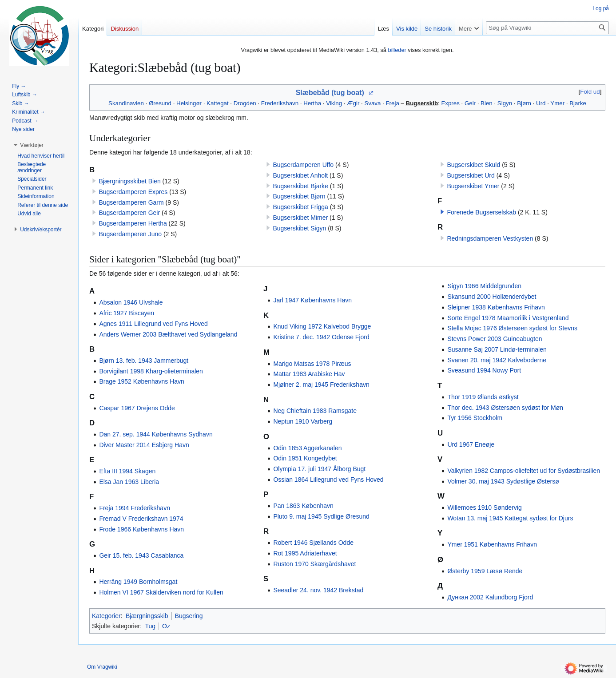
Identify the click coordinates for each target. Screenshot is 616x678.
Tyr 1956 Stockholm (475, 418)
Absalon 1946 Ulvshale (131, 302)
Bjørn (524, 103)
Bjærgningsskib (147, 616)
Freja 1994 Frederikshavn (135, 508)
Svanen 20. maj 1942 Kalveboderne (497, 360)
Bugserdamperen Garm (131, 202)
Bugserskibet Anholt (300, 175)
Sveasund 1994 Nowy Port (484, 370)
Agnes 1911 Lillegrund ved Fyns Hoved (153, 324)
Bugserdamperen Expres (133, 192)
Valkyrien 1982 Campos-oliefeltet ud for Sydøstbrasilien (524, 471)
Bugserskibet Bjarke (300, 186)
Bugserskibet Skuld (473, 165)
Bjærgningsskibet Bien (129, 181)
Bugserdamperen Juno (130, 234)
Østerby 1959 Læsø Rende (485, 571)
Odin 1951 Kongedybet (305, 458)
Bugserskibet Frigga (300, 207)
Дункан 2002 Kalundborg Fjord (490, 597)
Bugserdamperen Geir (129, 213)
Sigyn (505, 103)
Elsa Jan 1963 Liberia (129, 482)
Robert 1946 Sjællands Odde (313, 543)
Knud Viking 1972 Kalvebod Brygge (322, 326)
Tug (150, 626)
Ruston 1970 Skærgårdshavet (314, 564)
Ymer (557, 103)
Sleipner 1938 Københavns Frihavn (496, 307)
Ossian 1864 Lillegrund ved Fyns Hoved (328, 480)
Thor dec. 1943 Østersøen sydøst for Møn (505, 408)
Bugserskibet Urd (471, 175)
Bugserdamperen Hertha (133, 223)
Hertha (312, 103)
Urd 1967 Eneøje (471, 444)
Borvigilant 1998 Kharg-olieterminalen (151, 371)
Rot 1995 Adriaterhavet (305, 553)
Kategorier (106, 616)
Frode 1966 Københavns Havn (141, 529)
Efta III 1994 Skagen (127, 471)
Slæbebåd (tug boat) (330, 93)
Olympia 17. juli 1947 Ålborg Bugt (319, 469)
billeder (397, 50)
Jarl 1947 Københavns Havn (312, 300)
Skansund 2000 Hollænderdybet (492, 297)
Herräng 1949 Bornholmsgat (138, 582)
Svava (372, 103)
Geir (470, 103)
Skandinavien (126, 103)
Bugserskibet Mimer (300, 218)
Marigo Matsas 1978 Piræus (312, 364)
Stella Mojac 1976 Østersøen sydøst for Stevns (512, 328)
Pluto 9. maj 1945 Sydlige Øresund (321, 516)
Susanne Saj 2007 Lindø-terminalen (497, 349)
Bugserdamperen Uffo (303, 165)
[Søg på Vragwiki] (547, 28)
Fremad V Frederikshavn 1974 (141, 519)
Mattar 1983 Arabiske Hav (309, 374)
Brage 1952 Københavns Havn (141, 381)
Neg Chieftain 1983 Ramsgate (315, 411)
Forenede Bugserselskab (481, 212)
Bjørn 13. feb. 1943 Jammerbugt (144, 361)
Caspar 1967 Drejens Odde (137, 408)
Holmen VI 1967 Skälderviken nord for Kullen (161, 592)
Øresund (160, 103)
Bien (487, 103)
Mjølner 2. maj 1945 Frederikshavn (321, 385)
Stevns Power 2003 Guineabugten (495, 339)
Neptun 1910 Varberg (303, 421)
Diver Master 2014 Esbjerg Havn (144, 445)
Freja (393, 103)
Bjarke (578, 103)
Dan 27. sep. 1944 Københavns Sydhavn (156, 434)
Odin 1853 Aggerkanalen (307, 448)
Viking (334, 103)
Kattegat (218, 103)
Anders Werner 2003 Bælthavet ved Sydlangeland (168, 334)
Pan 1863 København (303, 506)
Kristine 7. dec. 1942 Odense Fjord (321, 337)
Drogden (245, 103)
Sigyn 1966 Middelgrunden (484, 286)
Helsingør (189, 103)
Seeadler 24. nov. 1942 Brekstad (318, 590)
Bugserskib (422, 103)
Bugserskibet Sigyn (299, 228)
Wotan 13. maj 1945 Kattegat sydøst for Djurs (510, 518)
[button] (442, 212)
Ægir (353, 103)
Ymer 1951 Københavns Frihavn (492, 544)
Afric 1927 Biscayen (127, 313)
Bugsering (189, 616)
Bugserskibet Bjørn (299, 196)
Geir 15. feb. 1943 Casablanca (141, 555)
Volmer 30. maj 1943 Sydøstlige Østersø (503, 481)
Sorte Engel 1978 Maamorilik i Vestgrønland (508, 318)
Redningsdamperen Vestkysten (490, 238)
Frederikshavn (280, 103)
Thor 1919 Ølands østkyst (483, 397)
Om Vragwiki (102, 667)
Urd (541, 103)
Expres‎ (450, 103)
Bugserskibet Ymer (473, 186)
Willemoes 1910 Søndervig (484, 508)
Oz (166, 626)
